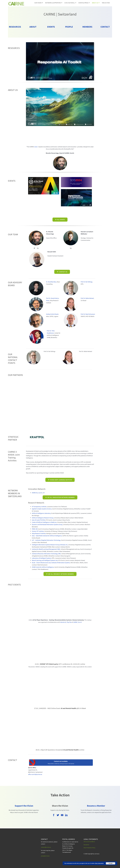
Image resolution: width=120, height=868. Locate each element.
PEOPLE (69, 27)
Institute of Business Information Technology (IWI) (46, 554)
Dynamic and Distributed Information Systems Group (47, 525)
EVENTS (51, 27)
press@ (43, 856)
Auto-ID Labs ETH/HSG (38, 520)
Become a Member (96, 806)
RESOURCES (15, 27)
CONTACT (105, 27)
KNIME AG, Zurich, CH (38, 493)
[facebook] (54, 815)
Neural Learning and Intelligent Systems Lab (45, 560)
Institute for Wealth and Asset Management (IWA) (46, 549)
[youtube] (62, 815)
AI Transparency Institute (39, 507)
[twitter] (34, 248)
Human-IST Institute (38, 531)
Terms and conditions (89, 842)
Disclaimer (86, 845)
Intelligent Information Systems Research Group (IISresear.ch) (50, 545)
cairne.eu (47, 856)
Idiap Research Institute (39, 534)
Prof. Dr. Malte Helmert (87, 298)
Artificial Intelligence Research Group (43, 518)
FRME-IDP (35, 529)
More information (99, 863)
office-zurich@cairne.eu (35, 774)
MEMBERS (87, 27)
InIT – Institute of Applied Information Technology (46, 540)
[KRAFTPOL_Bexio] (37, 436)
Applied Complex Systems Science (42, 509)
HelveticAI (63, 622)
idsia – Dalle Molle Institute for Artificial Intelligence (47, 536)
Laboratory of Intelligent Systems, (42, 558)
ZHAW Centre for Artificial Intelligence (43, 567)
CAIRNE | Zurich (77, 622)
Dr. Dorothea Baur (51, 282)
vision (36, 147)
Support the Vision (24, 806)
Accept (111, 863)
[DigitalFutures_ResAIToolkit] (60, 43)
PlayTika (69, 622)
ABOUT (33, 27)
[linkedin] (38, 248)
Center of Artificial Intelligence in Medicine (44, 522)
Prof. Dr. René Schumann (88, 314)
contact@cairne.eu (46, 847)
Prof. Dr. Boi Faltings (87, 282)
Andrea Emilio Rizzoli (52, 314)
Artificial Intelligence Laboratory (41, 513)
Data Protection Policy (89, 848)
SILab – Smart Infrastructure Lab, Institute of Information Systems (51, 563)
